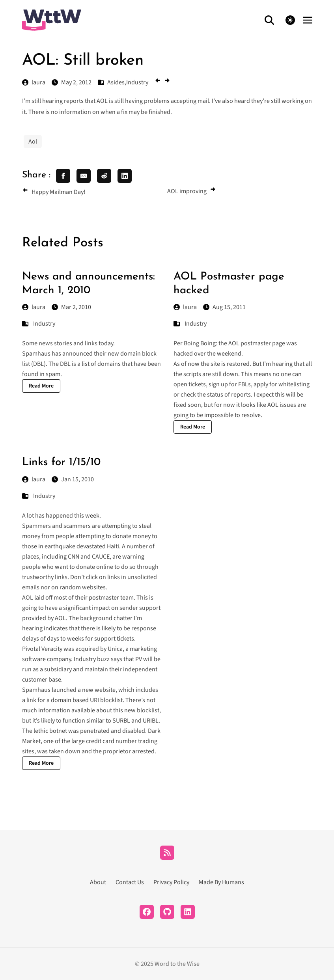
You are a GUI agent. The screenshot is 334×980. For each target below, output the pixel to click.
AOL (28, 598)
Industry (44, 324)
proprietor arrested (129, 751)
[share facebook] (63, 176)
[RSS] (167, 853)
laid (39, 598)
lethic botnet (50, 731)
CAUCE (101, 557)
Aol (33, 142)
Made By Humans (221, 882)
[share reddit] (104, 176)
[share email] (84, 176)
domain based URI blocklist (87, 700)
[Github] (167, 912)
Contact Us (130, 882)
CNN (74, 557)
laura (34, 307)
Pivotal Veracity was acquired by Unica (72, 649)
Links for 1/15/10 (61, 462)
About (98, 882)
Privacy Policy (171, 882)
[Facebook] (147, 912)
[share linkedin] (125, 176)
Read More (41, 386)
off (49, 598)
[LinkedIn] (188, 912)
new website (99, 690)
